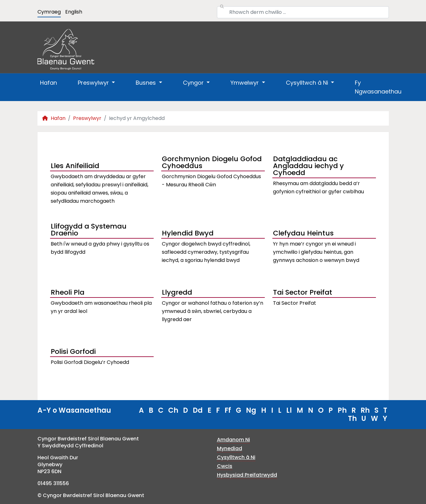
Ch (173, 410)
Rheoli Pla (68, 292)
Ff (228, 410)
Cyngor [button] (194, 83)
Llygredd (177, 292)
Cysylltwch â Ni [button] (308, 83)
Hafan (48, 83)
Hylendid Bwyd (188, 233)
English (74, 12)
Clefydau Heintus (303, 233)
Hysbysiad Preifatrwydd (247, 475)
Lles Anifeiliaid (75, 166)
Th (352, 419)
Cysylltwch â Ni (236, 457)
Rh (365, 410)
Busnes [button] (147, 83)
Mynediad (230, 448)
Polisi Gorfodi (73, 351)
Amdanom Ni (233, 440)
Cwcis (225, 466)
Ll (289, 410)
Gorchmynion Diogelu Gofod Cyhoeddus (212, 163)
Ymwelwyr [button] (245, 83)
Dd (198, 410)
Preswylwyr (87, 118)
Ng (251, 410)
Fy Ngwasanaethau (378, 87)
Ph (342, 410)
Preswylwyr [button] (94, 83)
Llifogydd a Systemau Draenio (89, 230)
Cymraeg (49, 12)
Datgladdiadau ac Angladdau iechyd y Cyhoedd (308, 167)
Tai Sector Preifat (303, 292)
